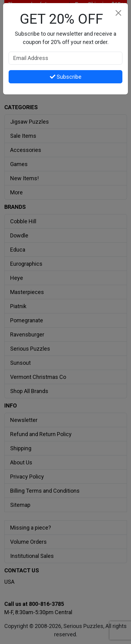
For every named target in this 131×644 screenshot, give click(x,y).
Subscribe (66, 77)
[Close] (118, 13)
